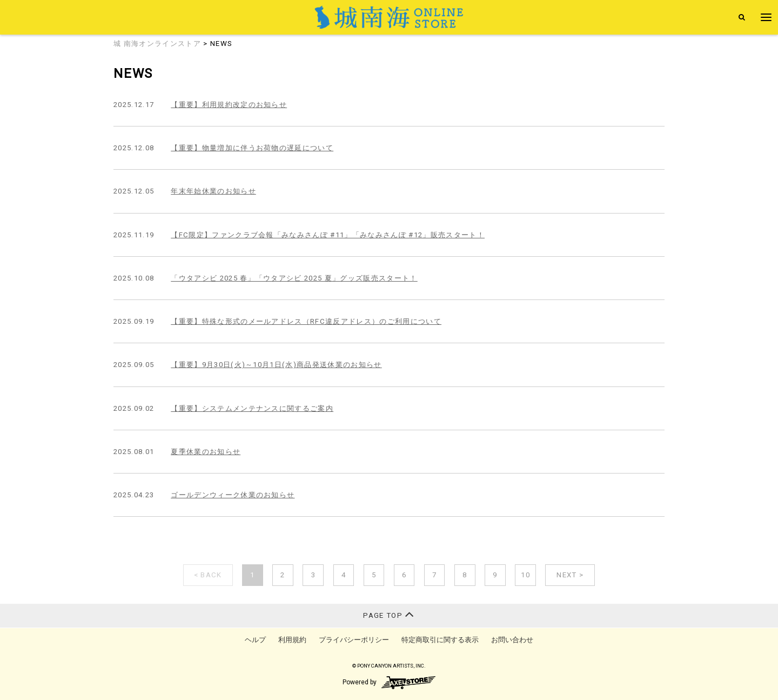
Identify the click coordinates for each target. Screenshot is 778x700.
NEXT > (570, 575)
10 (525, 575)
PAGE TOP (389, 614)
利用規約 (292, 640)
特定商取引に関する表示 (440, 640)
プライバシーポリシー (354, 640)
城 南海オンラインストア (157, 44)
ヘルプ (255, 640)
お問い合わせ (512, 640)
